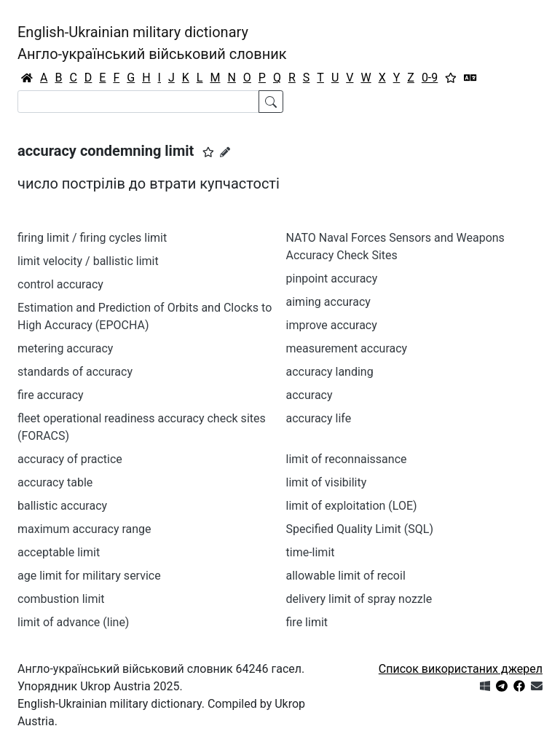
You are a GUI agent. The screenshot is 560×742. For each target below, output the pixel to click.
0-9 (430, 78)
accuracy (309, 395)
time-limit (311, 552)
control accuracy (60, 284)
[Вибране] (451, 78)
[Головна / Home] (27, 78)
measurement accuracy (347, 348)
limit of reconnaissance (347, 459)
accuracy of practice (70, 459)
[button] (208, 152)
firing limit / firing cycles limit (92, 238)
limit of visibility (327, 482)
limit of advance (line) (73, 622)
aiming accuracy (328, 302)
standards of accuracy (75, 372)
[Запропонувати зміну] (225, 152)
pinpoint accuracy (332, 279)
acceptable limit (59, 552)
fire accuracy (51, 395)
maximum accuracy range (84, 529)
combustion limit (61, 599)
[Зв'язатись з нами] (537, 686)
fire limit (307, 622)
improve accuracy (332, 325)
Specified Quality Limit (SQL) (360, 529)
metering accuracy (65, 348)
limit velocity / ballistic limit (88, 261)
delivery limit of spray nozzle (359, 599)
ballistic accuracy (62, 506)
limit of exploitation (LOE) (352, 506)
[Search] (138, 102)
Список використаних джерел (461, 669)
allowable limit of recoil (346, 576)
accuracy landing (330, 372)
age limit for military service (89, 576)
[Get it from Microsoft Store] (485, 686)
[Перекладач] (470, 78)
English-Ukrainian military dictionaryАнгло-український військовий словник (152, 43)
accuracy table (55, 482)
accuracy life (319, 418)
